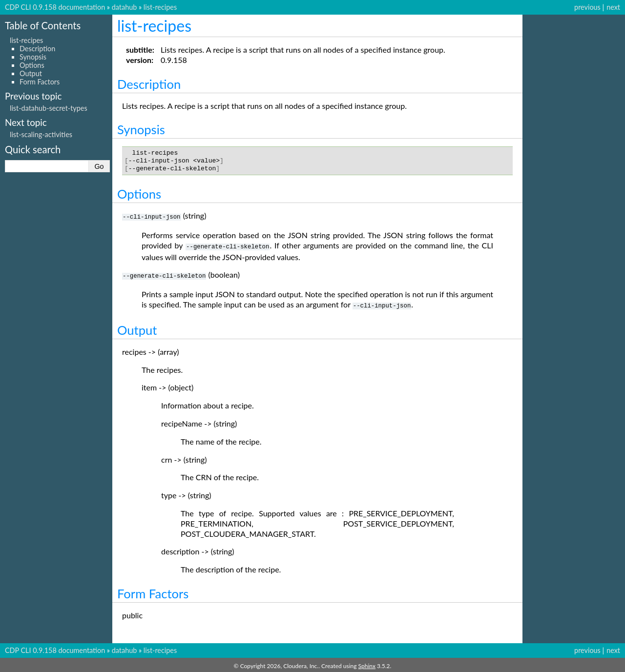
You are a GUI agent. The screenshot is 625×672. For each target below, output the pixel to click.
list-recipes (160, 7)
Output (31, 73)
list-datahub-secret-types (49, 108)
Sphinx (367, 664)
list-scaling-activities (41, 134)
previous (587, 7)
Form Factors (40, 82)
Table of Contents (43, 25)
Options (32, 65)
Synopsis (33, 57)
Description (37, 49)
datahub (125, 7)
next (613, 7)
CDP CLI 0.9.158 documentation (55, 7)
